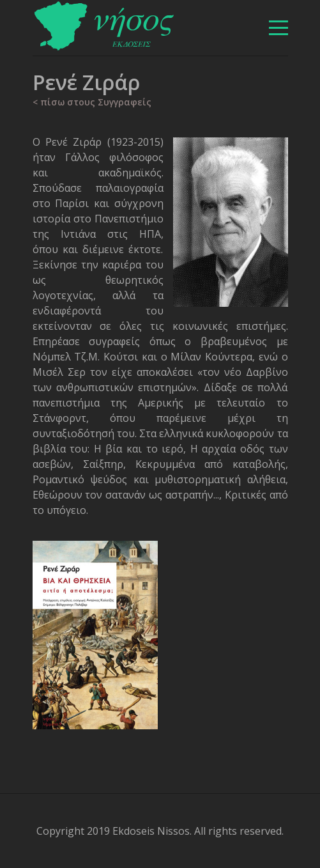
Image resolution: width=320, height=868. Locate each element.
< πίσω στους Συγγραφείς (92, 102)
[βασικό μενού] (278, 28)
